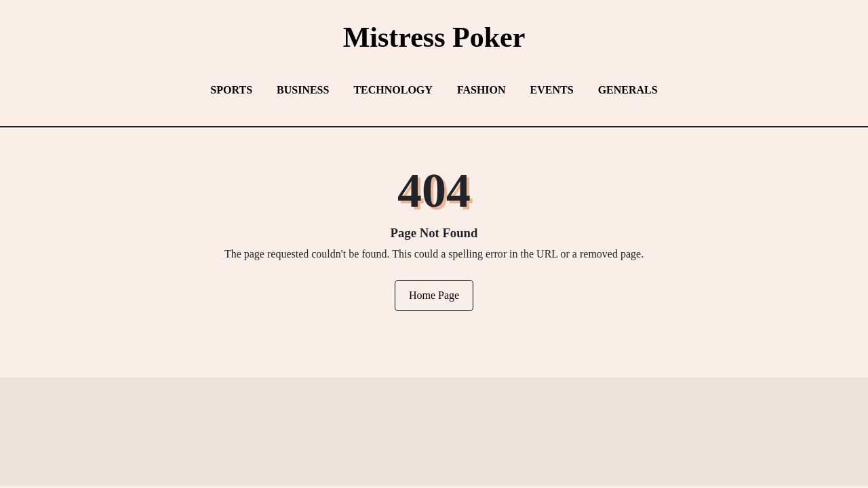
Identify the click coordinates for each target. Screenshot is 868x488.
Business (303, 90)
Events (552, 90)
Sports (231, 90)
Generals (628, 90)
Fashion (481, 90)
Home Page (434, 295)
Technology (393, 90)
